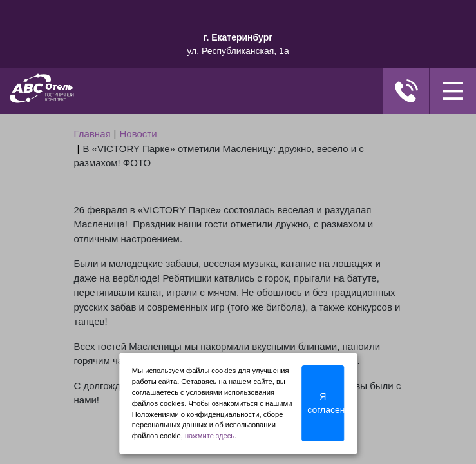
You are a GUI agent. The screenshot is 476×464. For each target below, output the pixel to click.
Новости (138, 134)
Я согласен (326, 403)
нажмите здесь (210, 436)
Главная (92, 134)
